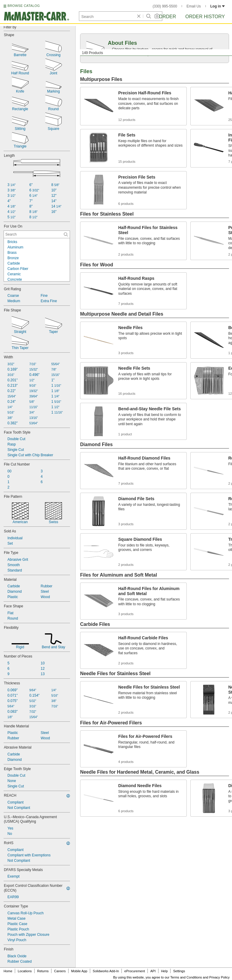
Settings (179, 971)
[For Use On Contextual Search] (37, 234)
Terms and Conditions (186, 977)
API (153, 971)
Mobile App (79, 971)
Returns (43, 971)
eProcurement (135, 971)
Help (165, 971)
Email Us (194, 6)
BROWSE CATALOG (24, 6)
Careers (60, 971)
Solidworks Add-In (106, 971)
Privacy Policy (219, 977)
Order (167, 17)
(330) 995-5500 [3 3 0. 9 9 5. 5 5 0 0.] (165, 6)
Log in (218, 6)
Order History (205, 17)
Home (8, 971)
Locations (25, 971)
